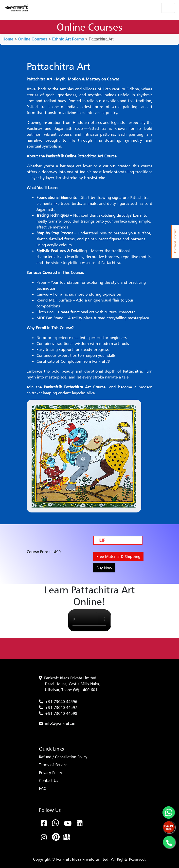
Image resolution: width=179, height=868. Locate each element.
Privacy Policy (51, 773)
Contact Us (49, 780)
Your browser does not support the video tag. (89, 620)
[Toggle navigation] (168, 8)
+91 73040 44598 (61, 713)
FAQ (43, 788)
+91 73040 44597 (61, 707)
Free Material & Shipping (118, 556)
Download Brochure (175, 242)
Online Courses (33, 39)
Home (8, 39)
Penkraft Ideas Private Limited (70, 678)
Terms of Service (53, 765)
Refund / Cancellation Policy (63, 757)
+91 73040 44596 (61, 701)
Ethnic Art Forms (68, 39)
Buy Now (104, 568)
